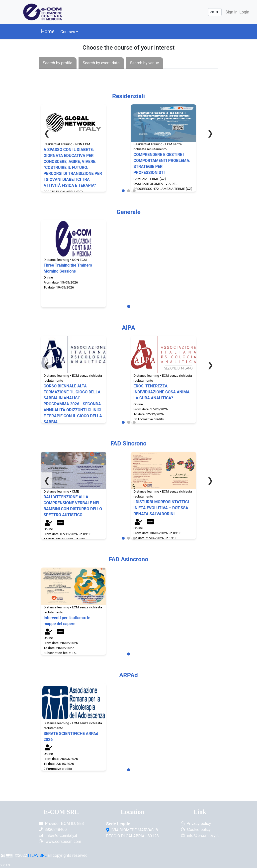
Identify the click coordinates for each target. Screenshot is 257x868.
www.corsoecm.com (63, 841)
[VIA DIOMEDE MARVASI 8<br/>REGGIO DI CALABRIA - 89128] (108, 830)
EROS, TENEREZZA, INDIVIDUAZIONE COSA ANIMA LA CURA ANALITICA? (162, 392)
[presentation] (58, 63)
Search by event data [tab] (101, 63)
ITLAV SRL (37, 855)
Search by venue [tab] (145, 63)
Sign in (232, 12)
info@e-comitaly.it (61, 835)
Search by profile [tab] (58, 63)
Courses (68, 32)
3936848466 (56, 830)
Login (244, 12)
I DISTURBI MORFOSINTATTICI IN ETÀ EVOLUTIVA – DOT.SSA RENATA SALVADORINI (161, 508)
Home (48, 31)
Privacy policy (199, 824)
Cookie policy (199, 830)
